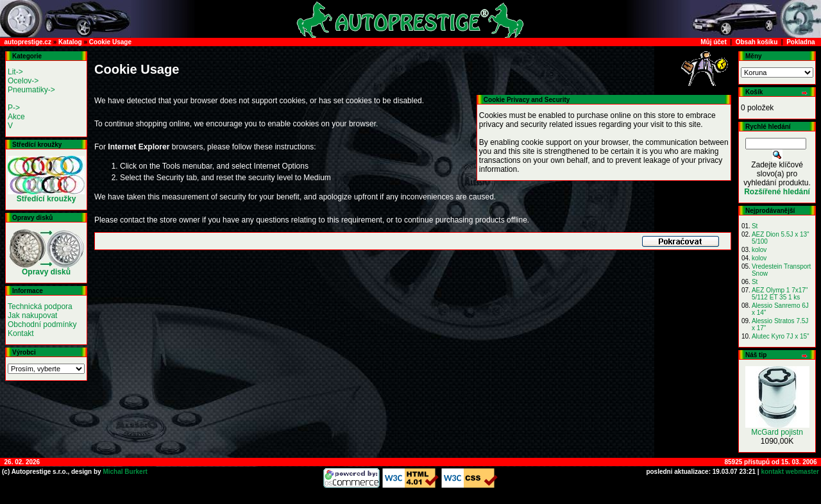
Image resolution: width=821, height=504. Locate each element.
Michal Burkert (125, 472)
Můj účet (714, 42)
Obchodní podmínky (42, 324)
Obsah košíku (757, 42)
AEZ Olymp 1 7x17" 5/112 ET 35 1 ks (780, 294)
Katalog (70, 42)
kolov (759, 250)
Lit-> (15, 72)
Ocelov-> (23, 81)
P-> (14, 108)
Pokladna (800, 42)
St (755, 226)
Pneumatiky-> (31, 90)
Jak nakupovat (32, 315)
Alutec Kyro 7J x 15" (781, 336)
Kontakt (21, 333)
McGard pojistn (777, 432)
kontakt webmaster (789, 472)
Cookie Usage (110, 42)
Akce (16, 117)
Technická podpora (40, 307)
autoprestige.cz (28, 42)
